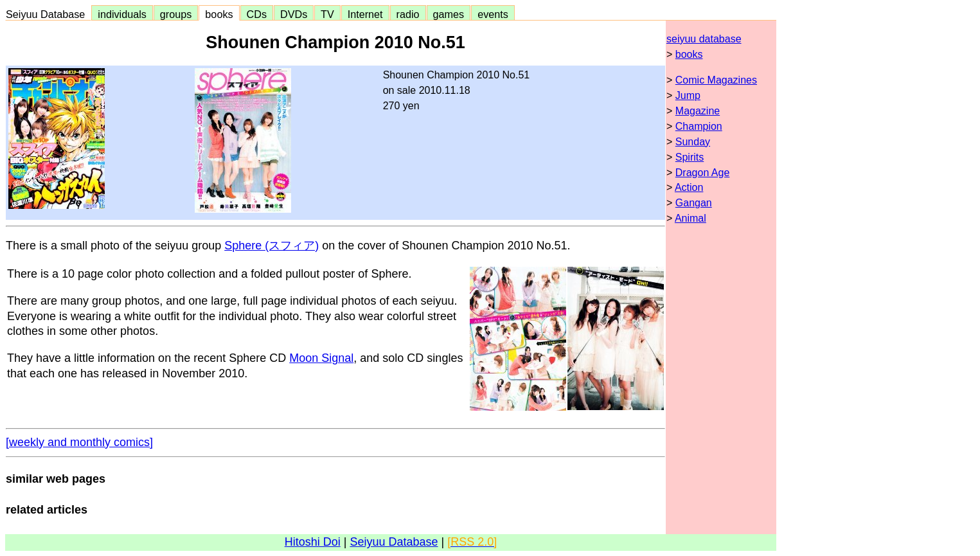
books (219, 14)
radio (408, 14)
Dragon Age (703, 173)
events (493, 14)
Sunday (693, 142)
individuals (122, 14)
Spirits (690, 157)
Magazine (698, 111)
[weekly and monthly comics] (79, 442)
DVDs (294, 14)
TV (327, 14)
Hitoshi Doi (313, 542)
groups (176, 14)
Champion (699, 126)
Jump (688, 95)
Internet (365, 14)
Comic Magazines (716, 80)
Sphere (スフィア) (272, 246)
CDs (257, 14)
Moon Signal (321, 358)
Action (689, 187)
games (449, 14)
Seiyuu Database (48, 14)
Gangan (694, 203)
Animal (690, 218)
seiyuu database (704, 39)
